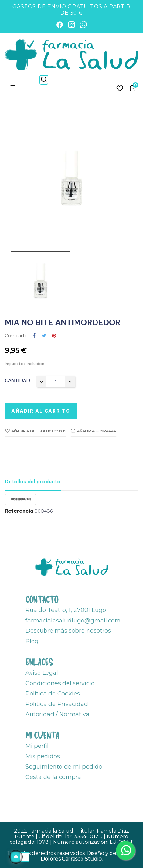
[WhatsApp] (83, 25)
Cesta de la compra (53, 777)
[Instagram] (71, 25)
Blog (32, 641)
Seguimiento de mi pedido (64, 767)
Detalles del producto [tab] (33, 482)
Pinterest (54, 336)
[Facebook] (60, 25)
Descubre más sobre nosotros (68, 631)
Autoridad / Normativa (57, 714)
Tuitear (44, 336)
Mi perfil (37, 746)
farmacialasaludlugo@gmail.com (73, 621)
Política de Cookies (53, 694)
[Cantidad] (56, 382)
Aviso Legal (42, 673)
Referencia (19, 511)
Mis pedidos (43, 756)
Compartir (34, 336)
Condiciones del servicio (60, 683)
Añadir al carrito (41, 411)
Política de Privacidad (57, 704)
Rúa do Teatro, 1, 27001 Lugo (66, 610)
